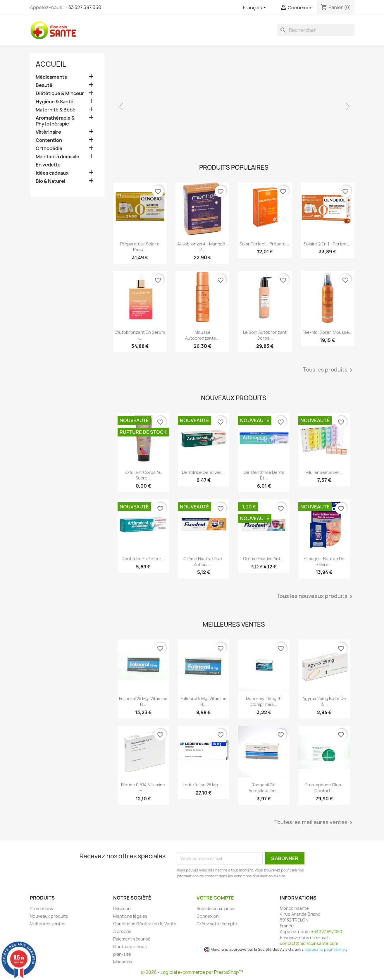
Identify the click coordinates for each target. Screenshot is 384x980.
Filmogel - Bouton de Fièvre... (324, 562)
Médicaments (51, 77)
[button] (131, 103)
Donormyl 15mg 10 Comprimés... (264, 701)
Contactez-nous (130, 947)
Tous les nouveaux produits (316, 596)
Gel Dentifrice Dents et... (264, 475)
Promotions (42, 908)
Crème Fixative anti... (264, 559)
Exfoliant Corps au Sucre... (143, 475)
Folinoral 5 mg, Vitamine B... (204, 701)
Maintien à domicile (57, 157)
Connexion (208, 916)
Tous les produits (329, 370)
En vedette (48, 165)
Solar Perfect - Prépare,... (265, 244)
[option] (234, 103)
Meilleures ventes (48, 924)
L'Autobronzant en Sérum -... (140, 335)
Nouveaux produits (49, 916)
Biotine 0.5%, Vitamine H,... (143, 788)
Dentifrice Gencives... (203, 472)
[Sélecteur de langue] (256, 8)
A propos (122, 931)
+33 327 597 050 (83, 7)
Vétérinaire (48, 132)
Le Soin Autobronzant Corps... (265, 335)
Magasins (123, 962)
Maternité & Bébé (56, 110)
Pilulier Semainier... (324, 472)
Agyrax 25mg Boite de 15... (324, 701)
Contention (49, 140)
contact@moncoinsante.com (309, 943)
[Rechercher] (316, 30)
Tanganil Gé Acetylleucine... (264, 788)
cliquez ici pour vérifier (326, 949)
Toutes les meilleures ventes (314, 823)
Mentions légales (130, 916)
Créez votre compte (217, 924)
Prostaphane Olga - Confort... (324, 788)
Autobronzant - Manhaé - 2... (203, 247)
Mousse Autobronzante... (202, 335)
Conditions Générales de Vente (145, 924)
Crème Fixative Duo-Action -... (204, 562)
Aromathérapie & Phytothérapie (55, 121)
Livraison (122, 908)
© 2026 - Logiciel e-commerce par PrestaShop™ (192, 972)
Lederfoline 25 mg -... (204, 785)
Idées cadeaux (52, 173)
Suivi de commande (216, 908)
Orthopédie (49, 148)
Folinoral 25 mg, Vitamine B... (143, 701)
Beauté (44, 85)
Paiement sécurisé (132, 939)
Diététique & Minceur (60, 93)
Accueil (51, 64)
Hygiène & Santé (55, 102)
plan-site (122, 954)
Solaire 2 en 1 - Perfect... (328, 244)
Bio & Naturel (50, 181)
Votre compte (215, 898)
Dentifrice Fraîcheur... (143, 559)
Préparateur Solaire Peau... (140, 247)
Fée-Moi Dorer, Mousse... (327, 332)
